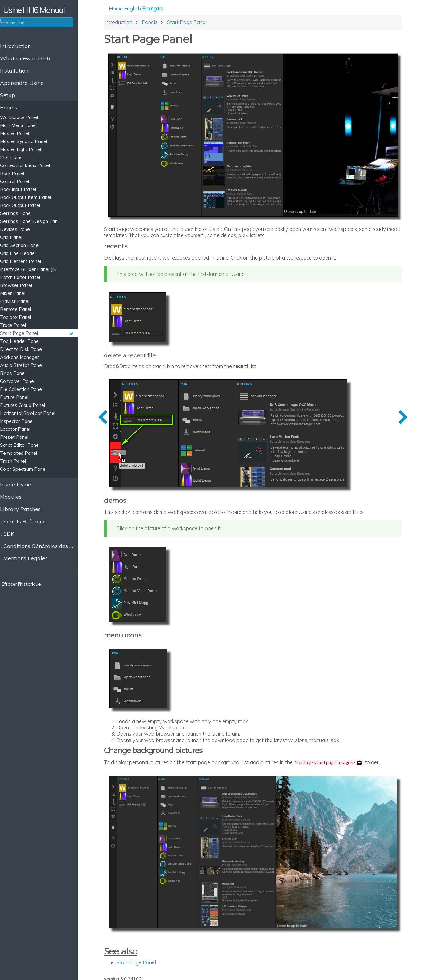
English (150, 10)
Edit (132, 967)
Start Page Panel (154, 940)
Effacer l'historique (28, 584)
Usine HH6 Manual (46, 10)
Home (134, 10)
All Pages (155, 967)
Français (170, 10)
